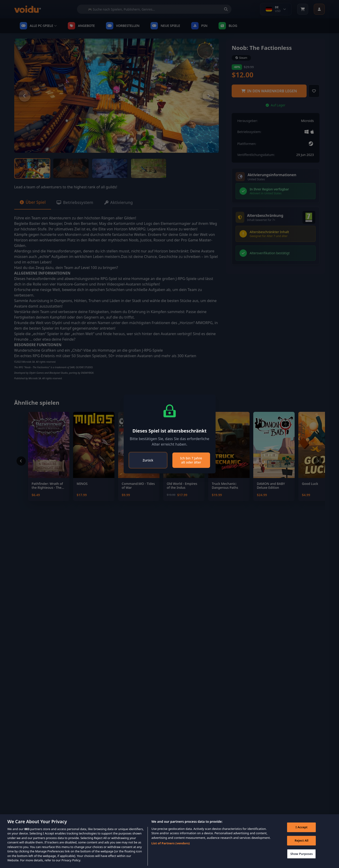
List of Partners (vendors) (171, 843)
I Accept (301, 827)
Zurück (148, 460)
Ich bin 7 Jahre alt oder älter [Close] (191, 460)
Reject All (301, 841)
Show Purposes (301, 854)
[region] (169, 841)
